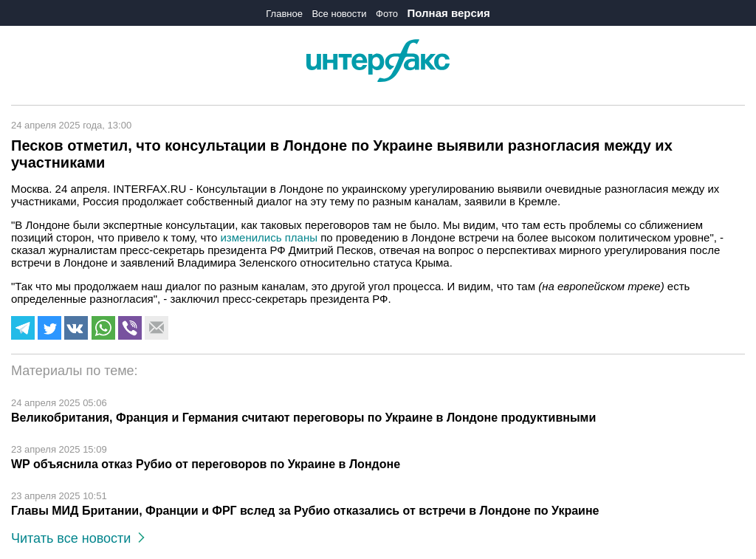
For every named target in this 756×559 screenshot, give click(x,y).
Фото (387, 14)
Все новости (339, 14)
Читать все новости (78, 538)
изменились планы (268, 237)
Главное (284, 14)
